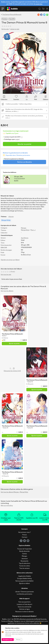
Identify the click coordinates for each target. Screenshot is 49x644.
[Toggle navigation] (3, 9)
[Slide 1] (25, 91)
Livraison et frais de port (24, 604)
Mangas (24, 228)
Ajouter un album (24, 583)
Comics (25, 554)
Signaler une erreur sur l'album (10, 260)
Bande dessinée (24, 551)
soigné (17, 139)
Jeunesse (24, 559)
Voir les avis (5, 29)
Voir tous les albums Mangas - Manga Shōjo (14, 492)
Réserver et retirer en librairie (24, 612)
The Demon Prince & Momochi (12, 15)
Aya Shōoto (25, 238)
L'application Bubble (25, 576)
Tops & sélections (25, 563)
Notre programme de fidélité (24, 581)
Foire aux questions (24, 602)
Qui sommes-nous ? (24, 532)
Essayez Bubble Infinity (24, 578)
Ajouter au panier (24, 144)
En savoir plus (38, 4)
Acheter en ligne (24, 609)
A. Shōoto (5, 338)
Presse (25, 535)
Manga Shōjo (25, 230)
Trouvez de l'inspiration (24, 549)
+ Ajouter (11, 217)
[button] (6, 63)
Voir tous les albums (7, 291)
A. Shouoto (30, 384)
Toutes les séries (24, 566)
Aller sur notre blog (7, 505)
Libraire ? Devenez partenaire (25, 592)
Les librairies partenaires (24, 594)
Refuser (18, 639)
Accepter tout (8, 639)
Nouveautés (25, 561)
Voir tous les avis (6, 275)
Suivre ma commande (25, 607)
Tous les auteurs (24, 568)
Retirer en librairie (24, 162)
